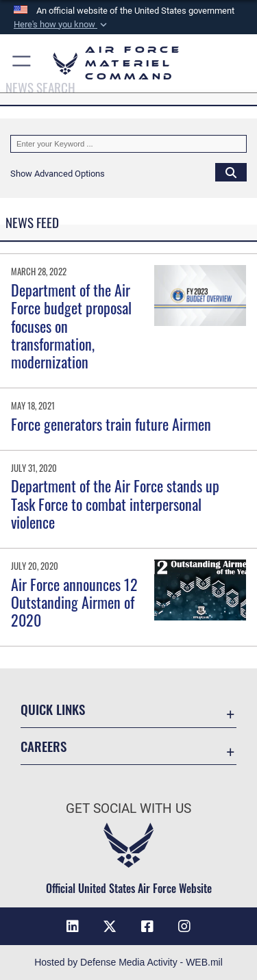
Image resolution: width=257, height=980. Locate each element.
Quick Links (53, 709)
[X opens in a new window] (110, 927)
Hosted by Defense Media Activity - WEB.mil (128, 962)
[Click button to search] (231, 172)
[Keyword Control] (128, 144)
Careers (44, 746)
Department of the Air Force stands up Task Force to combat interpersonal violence (115, 504)
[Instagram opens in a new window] (184, 927)
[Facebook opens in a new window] (147, 927)
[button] (62, 25)
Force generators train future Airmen (111, 424)
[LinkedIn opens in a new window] (73, 927)
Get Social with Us (128, 808)
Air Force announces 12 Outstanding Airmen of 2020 (74, 602)
